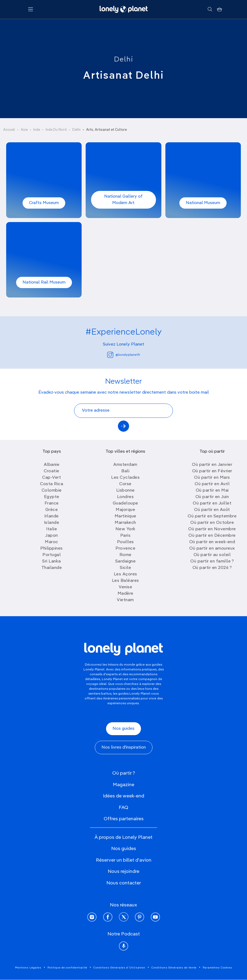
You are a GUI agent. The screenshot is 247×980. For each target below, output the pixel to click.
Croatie (52, 471)
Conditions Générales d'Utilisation (119, 968)
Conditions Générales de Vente (174, 968)
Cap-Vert (52, 478)
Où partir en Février (212, 471)
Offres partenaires (124, 819)
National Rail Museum (44, 282)
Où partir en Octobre (212, 523)
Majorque (125, 510)
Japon (52, 536)
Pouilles (126, 542)
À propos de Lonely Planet (123, 837)
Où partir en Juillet (212, 503)
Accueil (9, 130)
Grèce (52, 510)
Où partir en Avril (212, 484)
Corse (125, 484)
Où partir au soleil (212, 555)
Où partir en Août (212, 510)
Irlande (52, 516)
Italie (52, 529)
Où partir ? (124, 773)
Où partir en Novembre (212, 529)
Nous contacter (124, 883)
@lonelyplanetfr (124, 355)
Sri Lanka (52, 561)
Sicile (125, 568)
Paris (126, 536)
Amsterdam (125, 465)
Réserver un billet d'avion (124, 860)
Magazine (123, 785)
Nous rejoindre (123, 872)
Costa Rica (52, 484)
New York (126, 529)
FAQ (123, 808)
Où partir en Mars (212, 478)
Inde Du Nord (56, 130)
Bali (125, 471)
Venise (125, 587)
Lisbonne (126, 491)
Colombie (52, 491)
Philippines (52, 549)
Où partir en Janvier (212, 465)
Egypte (52, 497)
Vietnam (125, 600)
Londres (126, 497)
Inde (37, 130)
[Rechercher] (210, 9)
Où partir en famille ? (212, 561)
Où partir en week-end (212, 542)
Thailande (52, 568)
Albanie (52, 465)
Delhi (124, 60)
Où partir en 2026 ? (212, 568)
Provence (125, 549)
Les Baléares (126, 581)
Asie (24, 130)
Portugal (52, 555)
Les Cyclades (125, 478)
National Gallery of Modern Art (123, 200)
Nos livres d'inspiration (124, 747)
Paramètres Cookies (217, 968)
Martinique (126, 516)
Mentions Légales (28, 968)
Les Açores (126, 574)
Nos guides (123, 729)
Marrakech (125, 523)
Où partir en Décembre (212, 536)
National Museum (203, 203)
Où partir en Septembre (212, 516)
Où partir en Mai (212, 491)
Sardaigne (126, 561)
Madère (126, 594)
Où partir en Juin (212, 497)
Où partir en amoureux (212, 549)
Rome (126, 555)
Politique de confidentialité (67, 968)
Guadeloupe (126, 503)
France (52, 503)
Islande (52, 523)
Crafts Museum (44, 203)
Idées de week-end (123, 796)
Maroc (52, 542)
